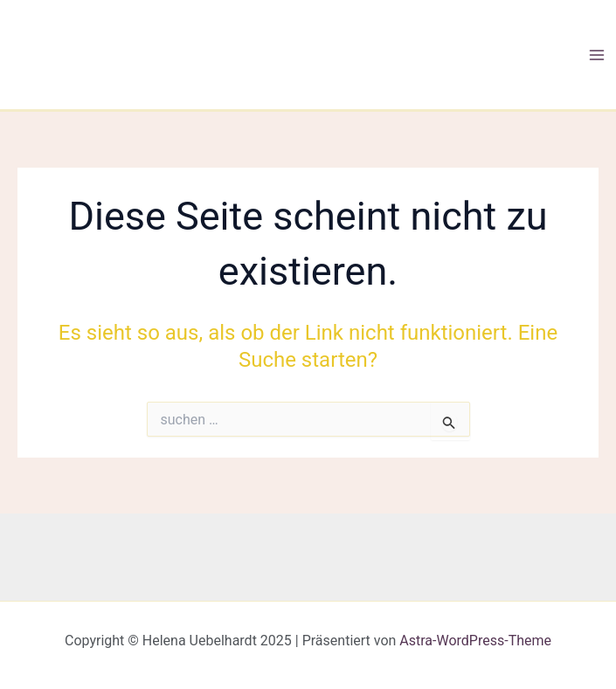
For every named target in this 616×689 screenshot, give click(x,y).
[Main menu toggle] (597, 55)
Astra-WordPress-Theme (475, 641)
